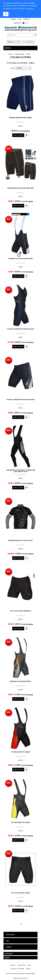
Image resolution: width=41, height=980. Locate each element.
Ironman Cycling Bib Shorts (21, 681)
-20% (8, 149)
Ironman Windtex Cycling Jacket (20, 541)
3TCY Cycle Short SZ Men (20, 893)
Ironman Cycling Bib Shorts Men (21, 259)
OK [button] (6, 14)
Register (14, 19)
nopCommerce (24, 978)
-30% (8, 219)
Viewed (29, 965)
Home (10, 54)
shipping (27, 131)
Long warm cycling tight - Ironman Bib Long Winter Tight (20, 471)
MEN (28, 54)
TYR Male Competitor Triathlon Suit (20, 329)
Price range (10, 935)
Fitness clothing (20, 54)
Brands (9, 947)
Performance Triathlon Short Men (20, 188)
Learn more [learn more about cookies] (30, 9)
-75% (8, 853)
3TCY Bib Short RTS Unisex (20, 752)
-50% (8, 290)
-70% (8, 501)
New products (21, 965)
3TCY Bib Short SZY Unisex (20, 822)
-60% (8, 431)
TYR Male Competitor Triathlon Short (21, 400)
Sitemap (28, 969)
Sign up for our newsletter (17, 969)
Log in (20, 19)
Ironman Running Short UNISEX (20, 118)
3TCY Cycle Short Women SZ (20, 611)
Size (8, 941)
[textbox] (20, 35)
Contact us (13, 965)
